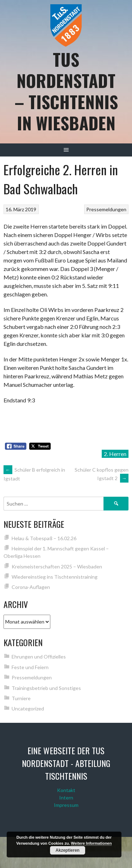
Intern (66, 798)
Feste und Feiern (30, 667)
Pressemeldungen (106, 209)
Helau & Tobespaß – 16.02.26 (44, 538)
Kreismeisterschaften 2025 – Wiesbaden (57, 566)
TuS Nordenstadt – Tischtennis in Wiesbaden (66, 91)
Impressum (66, 805)
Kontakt (66, 790)
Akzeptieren (68, 850)
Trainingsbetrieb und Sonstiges (46, 688)
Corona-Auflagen (31, 587)
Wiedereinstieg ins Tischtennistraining (55, 577)
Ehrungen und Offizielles (39, 657)
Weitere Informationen (92, 843)
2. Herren (115, 454)
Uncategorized (28, 708)
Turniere (21, 698)
